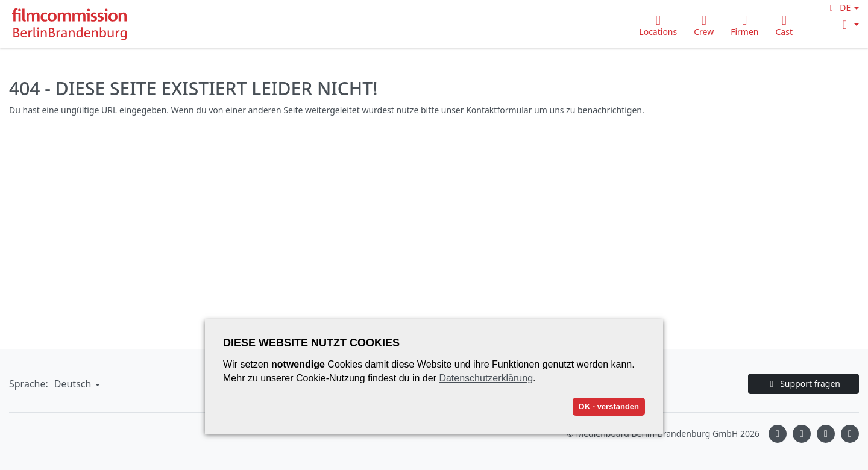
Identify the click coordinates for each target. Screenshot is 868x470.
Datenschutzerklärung (486, 378)
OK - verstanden (609, 406)
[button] (843, 8)
